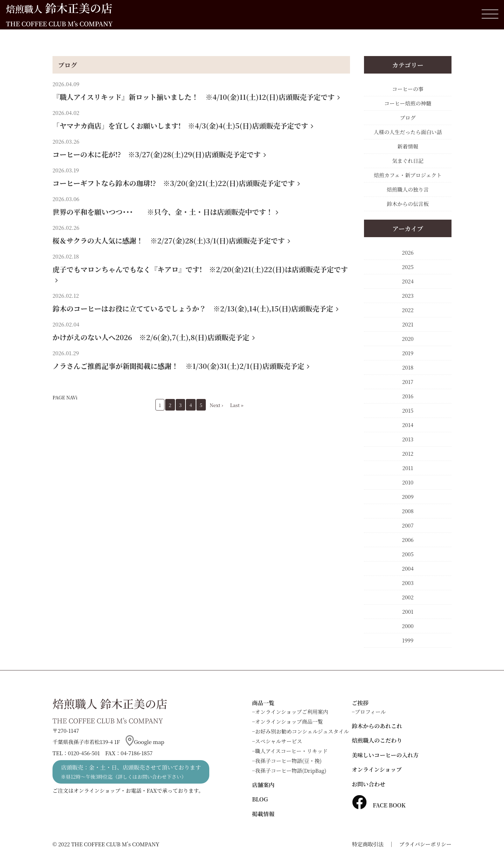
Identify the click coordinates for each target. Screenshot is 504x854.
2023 (408, 295)
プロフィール (370, 712)
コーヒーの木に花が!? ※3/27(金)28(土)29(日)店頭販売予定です (159, 154)
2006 (408, 540)
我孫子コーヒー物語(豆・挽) (288, 761)
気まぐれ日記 (408, 161)
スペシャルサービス (279, 741)
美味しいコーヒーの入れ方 (385, 755)
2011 (408, 468)
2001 (408, 611)
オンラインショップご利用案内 (292, 712)
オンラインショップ (377, 769)
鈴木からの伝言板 (408, 204)
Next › (216, 405)
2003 (408, 583)
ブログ (68, 65)
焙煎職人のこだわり (377, 740)
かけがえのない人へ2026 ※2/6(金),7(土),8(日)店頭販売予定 (154, 337)
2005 (408, 554)
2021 (408, 324)
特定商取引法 (368, 844)
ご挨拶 (360, 703)
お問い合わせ (369, 784)
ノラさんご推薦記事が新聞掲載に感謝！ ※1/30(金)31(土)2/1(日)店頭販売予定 (181, 366)
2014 (408, 425)
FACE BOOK (379, 805)
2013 (408, 439)
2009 (408, 497)
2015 (408, 410)
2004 (408, 568)
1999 (408, 640)
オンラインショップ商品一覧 (289, 721)
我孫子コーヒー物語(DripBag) (291, 770)
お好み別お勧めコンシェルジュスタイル (302, 731)
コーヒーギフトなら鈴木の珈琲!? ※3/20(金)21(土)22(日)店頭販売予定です (176, 183)
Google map (145, 742)
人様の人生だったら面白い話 (408, 132)
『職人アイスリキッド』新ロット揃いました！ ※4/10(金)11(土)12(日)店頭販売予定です (196, 97)
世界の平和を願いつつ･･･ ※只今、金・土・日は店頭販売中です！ (165, 212)
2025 (408, 267)
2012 (408, 453)
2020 (408, 339)
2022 (408, 310)
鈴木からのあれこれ (377, 726)
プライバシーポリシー (425, 844)
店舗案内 (263, 785)
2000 (408, 626)
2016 (408, 396)
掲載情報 (263, 814)
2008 (408, 511)
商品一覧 (263, 703)
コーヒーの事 (408, 89)
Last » (237, 405)
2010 (408, 482)
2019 (408, 353)
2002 (408, 597)
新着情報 (408, 146)
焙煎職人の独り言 (408, 189)
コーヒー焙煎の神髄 (408, 103)
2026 (408, 252)
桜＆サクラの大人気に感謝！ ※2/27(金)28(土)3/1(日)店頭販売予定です (171, 240)
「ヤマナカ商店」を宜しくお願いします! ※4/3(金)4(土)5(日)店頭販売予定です (183, 126)
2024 (408, 281)
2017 (408, 382)
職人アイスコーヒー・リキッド (292, 751)
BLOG (260, 799)
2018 (408, 367)
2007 (408, 525)
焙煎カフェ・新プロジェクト (408, 175)
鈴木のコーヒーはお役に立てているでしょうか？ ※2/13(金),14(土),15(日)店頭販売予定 (195, 308)
